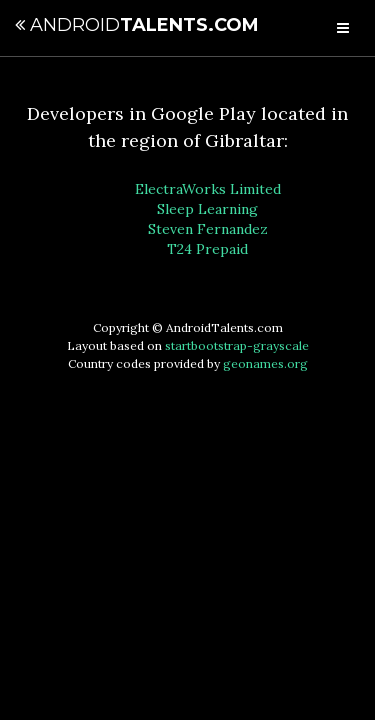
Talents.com (137, 25)
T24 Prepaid (207, 249)
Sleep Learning (207, 209)
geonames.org (265, 363)
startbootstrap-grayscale (237, 345)
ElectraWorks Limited (208, 189)
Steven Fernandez (208, 229)
